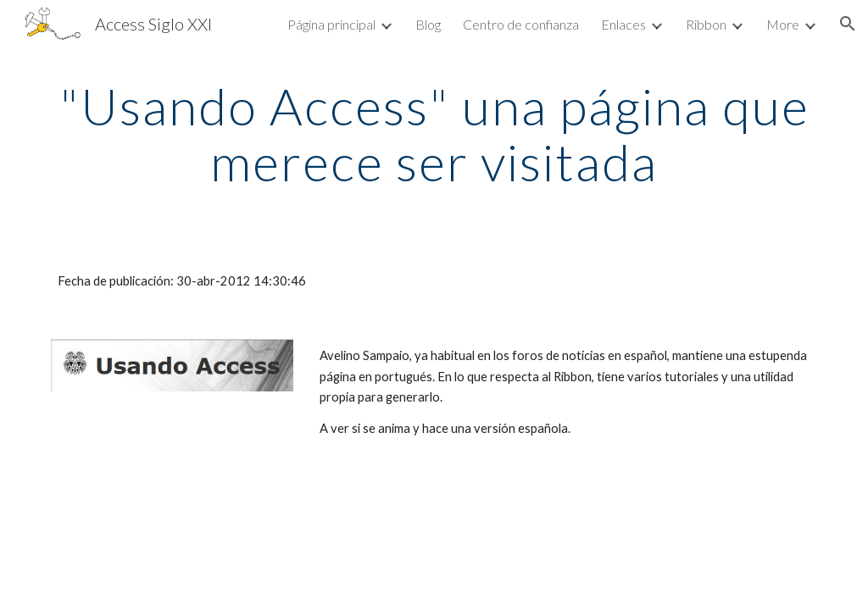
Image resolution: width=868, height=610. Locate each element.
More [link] (783, 24)
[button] (848, 24)
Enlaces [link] (623, 24)
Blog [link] (428, 24)
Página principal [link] (331, 24)
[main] (434, 134)
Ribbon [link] (706, 24)
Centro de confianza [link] (521, 24)
